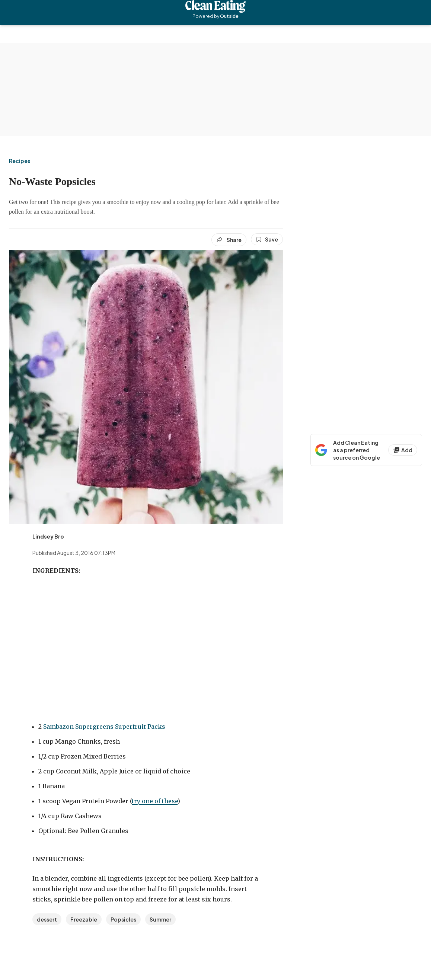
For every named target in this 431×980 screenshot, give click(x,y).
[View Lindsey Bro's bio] (48, 536)
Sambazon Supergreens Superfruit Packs (104, 727)
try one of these (155, 801)
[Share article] (229, 240)
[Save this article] (267, 239)
